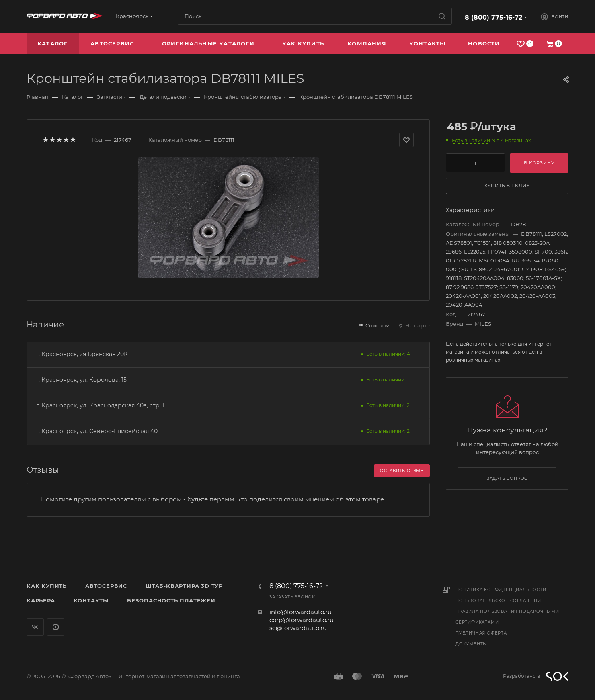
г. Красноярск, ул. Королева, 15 (81, 380)
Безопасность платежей (171, 600)
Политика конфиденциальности (501, 590)
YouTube (56, 627)
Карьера (41, 600)
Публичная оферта (481, 633)
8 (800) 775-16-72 (493, 17)
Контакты (91, 600)
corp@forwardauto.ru (302, 620)
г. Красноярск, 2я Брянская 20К (82, 354)
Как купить (47, 586)
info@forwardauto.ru (301, 612)
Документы (471, 644)
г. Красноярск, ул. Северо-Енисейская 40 (97, 431)
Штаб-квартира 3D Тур (184, 586)
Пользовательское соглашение (500, 601)
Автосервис (106, 586)
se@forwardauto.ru (298, 628)
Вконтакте (35, 627)
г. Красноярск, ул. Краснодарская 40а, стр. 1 (100, 405)
